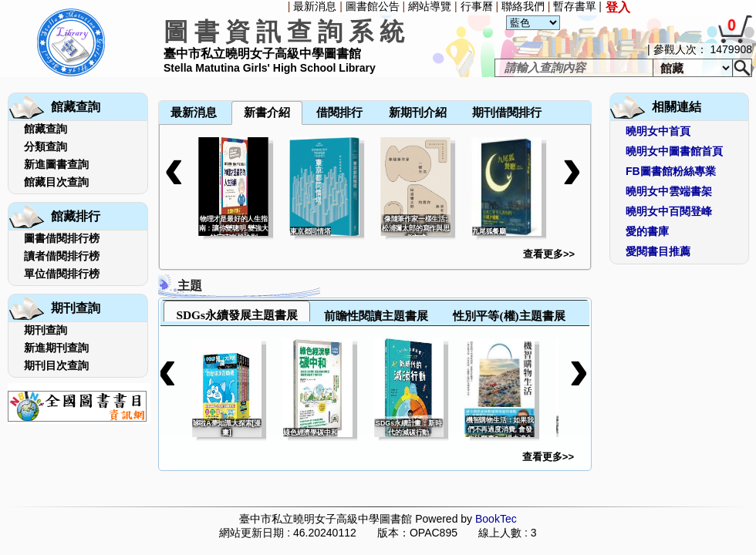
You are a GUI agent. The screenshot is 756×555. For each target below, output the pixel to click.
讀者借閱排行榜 (62, 256)
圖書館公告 (373, 6)
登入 (618, 7)
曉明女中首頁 (658, 131)
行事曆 (477, 6)
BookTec (496, 519)
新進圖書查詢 (56, 164)
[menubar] (199, 79)
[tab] (237, 311)
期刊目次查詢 (56, 365)
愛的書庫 (647, 231)
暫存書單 (575, 6)
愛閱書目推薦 (658, 251)
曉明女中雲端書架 (669, 191)
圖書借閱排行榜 (62, 238)
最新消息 (315, 6)
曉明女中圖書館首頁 (674, 151)
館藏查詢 (46, 129)
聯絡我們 (523, 6)
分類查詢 (46, 146)
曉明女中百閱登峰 (669, 211)
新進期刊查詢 (56, 348)
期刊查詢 (46, 330)
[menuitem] (160, 79)
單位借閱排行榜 (62, 274)
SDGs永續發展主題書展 (237, 315)
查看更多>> (549, 254)
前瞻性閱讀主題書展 (376, 316)
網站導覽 (430, 6)
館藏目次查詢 (56, 182)
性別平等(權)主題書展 (509, 316)
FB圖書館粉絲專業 (671, 171)
